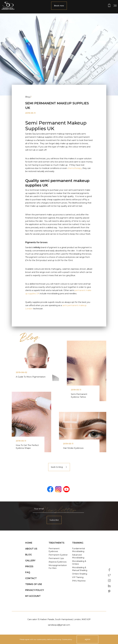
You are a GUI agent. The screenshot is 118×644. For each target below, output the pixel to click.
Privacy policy (35, 590)
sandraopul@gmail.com (59, 625)
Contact (31, 578)
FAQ (28, 572)
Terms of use (34, 584)
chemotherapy (75, 168)
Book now (59, 6)
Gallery (30, 561)
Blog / (28, 97)
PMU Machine (79, 581)
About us (31, 549)
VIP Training (78, 577)
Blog (28, 555)
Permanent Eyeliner (58, 555)
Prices (29, 566)
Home (29, 543)
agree (88, 639)
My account (33, 596)
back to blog (59, 467)
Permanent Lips (56, 558)
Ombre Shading (80, 574)
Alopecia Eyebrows (58, 562)
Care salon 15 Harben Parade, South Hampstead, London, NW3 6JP (59, 619)
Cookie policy (67, 639)
